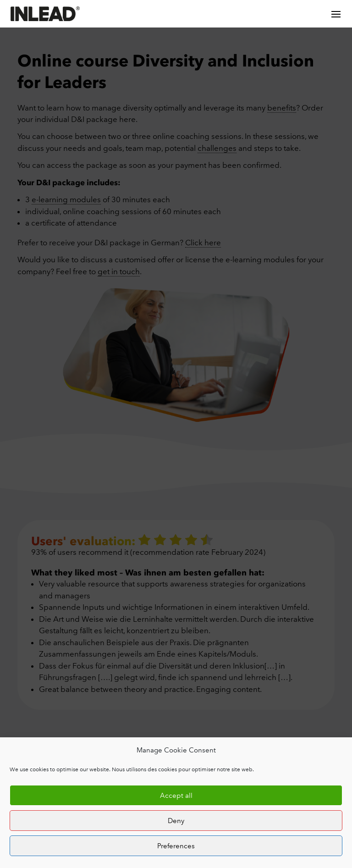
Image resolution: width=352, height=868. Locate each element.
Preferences (176, 846)
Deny (176, 821)
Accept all (176, 796)
